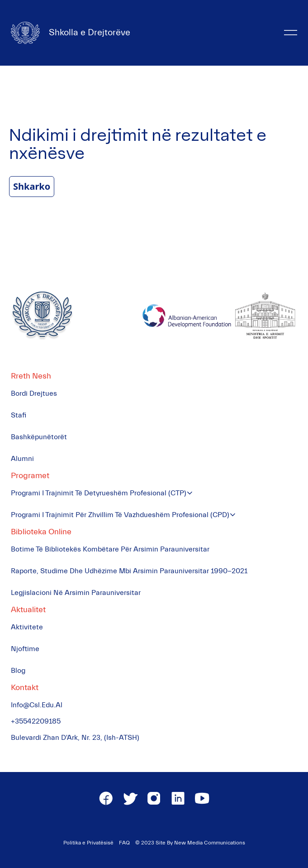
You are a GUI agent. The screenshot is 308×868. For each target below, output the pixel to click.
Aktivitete (27, 627)
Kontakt (25, 688)
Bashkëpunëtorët (39, 437)
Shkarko (32, 186)
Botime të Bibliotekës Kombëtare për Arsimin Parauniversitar (110, 549)
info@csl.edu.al (37, 705)
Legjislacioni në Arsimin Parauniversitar (76, 593)
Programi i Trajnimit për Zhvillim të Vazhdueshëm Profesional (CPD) (120, 515)
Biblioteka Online (41, 532)
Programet (30, 476)
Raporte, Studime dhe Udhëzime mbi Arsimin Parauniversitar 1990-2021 (129, 571)
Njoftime (25, 649)
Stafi (19, 415)
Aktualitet (28, 610)
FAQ (124, 843)
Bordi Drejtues (34, 393)
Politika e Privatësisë (88, 843)
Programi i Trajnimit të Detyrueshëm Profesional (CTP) (99, 493)
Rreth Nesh (31, 376)
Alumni (22, 459)
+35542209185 (36, 721)
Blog (18, 671)
